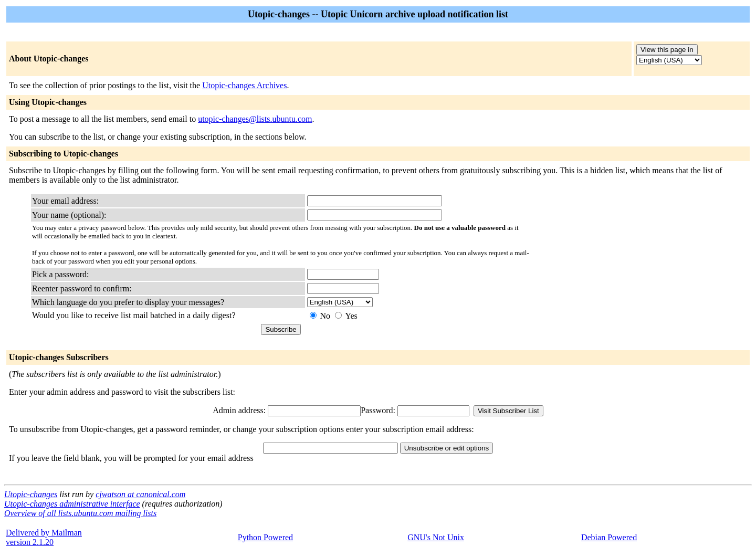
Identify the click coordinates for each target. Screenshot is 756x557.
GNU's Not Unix (436, 537)
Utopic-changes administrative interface (72, 504)
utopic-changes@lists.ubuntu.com (255, 119)
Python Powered (265, 537)
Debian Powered (609, 537)
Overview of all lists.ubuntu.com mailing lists (80, 513)
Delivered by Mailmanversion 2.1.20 (44, 537)
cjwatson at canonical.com (140, 494)
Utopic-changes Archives (244, 85)
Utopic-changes (31, 494)
